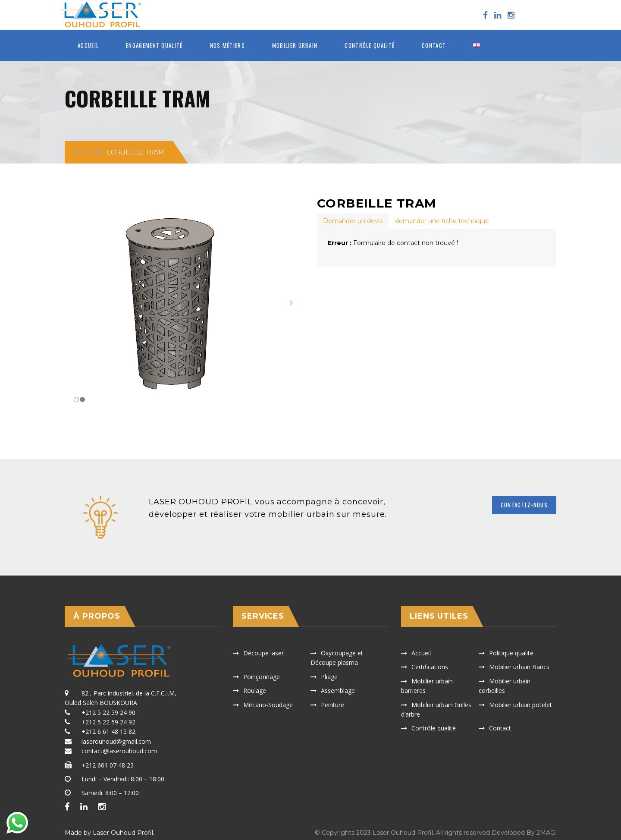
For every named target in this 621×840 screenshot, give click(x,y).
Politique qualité (511, 653)
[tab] (353, 221)
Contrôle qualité (370, 45)
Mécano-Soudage (268, 705)
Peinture (332, 705)
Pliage (329, 677)
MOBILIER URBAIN (295, 45)
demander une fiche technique (442, 221)
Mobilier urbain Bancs (519, 667)
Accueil (88, 45)
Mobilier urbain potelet (521, 705)
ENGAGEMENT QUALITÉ (154, 45)
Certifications (430, 667)
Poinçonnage (262, 677)
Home (83, 152)
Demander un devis (353, 221)
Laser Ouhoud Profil (123, 833)
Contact (434, 45)
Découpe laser (263, 653)
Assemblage (338, 691)
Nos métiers (227, 45)
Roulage (255, 691)
